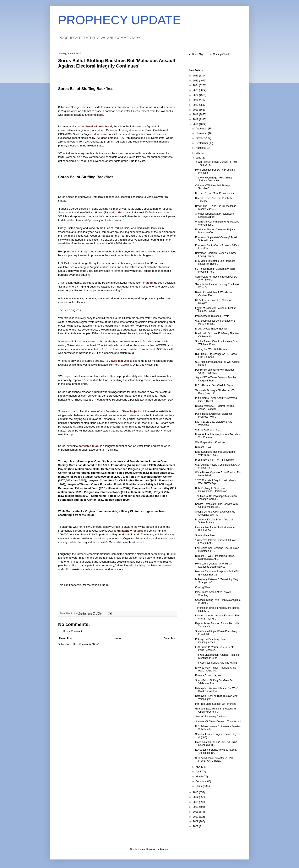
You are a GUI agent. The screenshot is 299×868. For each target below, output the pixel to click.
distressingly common (113, 341)
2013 (196, 802)
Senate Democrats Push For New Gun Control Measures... (216, 505)
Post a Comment (73, 631)
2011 (196, 812)
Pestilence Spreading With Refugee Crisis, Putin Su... (215, 371)
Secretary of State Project (122, 411)
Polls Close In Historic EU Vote (212, 316)
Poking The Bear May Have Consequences (210, 641)
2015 (196, 792)
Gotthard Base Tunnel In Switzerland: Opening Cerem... (216, 710)
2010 (196, 817)
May (199, 767)
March (200, 777)
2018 (196, 114)
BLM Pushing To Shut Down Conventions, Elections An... (212, 490)
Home (118, 638)
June (199, 158)
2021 (196, 100)
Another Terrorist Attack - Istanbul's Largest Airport (214, 215)
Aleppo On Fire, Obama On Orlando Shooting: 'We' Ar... (215, 513)
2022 (196, 95)
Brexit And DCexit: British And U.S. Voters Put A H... (214, 521)
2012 (196, 807)
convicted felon (89, 446)
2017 (196, 119)
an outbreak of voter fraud (95, 126)
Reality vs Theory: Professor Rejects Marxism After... (215, 231)
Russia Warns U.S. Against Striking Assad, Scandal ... (215, 407)
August (200, 148)
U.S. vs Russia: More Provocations (214, 193)
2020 (196, 105)
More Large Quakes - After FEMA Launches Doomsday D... (214, 565)
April (199, 772)
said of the (115, 212)
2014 (196, 797)
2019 (196, 110)
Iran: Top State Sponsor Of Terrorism (215, 704)
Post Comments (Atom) (86, 644)
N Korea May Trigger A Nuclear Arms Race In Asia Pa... (216, 669)
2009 (196, 821)
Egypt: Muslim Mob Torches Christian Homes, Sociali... (216, 310)
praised (148, 283)
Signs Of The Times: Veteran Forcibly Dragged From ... (216, 379)
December (202, 129)
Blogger (164, 850)
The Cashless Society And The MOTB (216, 663)
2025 (196, 81)
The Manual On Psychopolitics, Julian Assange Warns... (216, 498)
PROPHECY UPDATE (119, 20)
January (201, 786)
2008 (196, 826)
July (198, 153)
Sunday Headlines (205, 535)
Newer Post (66, 638)
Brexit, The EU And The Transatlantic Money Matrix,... (216, 208)
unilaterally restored (130, 531)
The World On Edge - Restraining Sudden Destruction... (214, 179)
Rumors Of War (204, 447)
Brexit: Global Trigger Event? (211, 329)
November (202, 133)
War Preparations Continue (210, 442)
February (201, 781)
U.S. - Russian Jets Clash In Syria (214, 385)
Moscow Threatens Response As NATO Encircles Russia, (217, 573)
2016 (196, 124)
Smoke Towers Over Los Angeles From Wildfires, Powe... (217, 343)
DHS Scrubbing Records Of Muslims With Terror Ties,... (215, 453)
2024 (196, 85)
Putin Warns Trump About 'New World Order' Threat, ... (216, 400)
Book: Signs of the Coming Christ (210, 54)
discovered (101, 134)
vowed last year (119, 361)
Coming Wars (203, 587)
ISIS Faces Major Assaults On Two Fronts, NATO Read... (214, 759)
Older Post (170, 638)
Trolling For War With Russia (211, 349)
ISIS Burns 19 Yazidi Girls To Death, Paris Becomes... (215, 649)
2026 (196, 76)
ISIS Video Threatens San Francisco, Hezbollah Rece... (216, 262)
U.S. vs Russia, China (207, 430)
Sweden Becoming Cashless (211, 717)
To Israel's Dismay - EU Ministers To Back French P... (215, 392)
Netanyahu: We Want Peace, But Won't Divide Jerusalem (217, 690)
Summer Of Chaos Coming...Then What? (218, 722)
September (202, 143)
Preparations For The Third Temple (214, 460)
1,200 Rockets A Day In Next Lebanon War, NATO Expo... (216, 482)
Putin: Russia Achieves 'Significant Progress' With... (214, 415)
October (201, 138)
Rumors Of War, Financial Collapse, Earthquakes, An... (215, 557)
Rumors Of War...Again (208, 675)
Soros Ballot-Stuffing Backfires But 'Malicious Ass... (214, 682)
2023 (196, 90)
